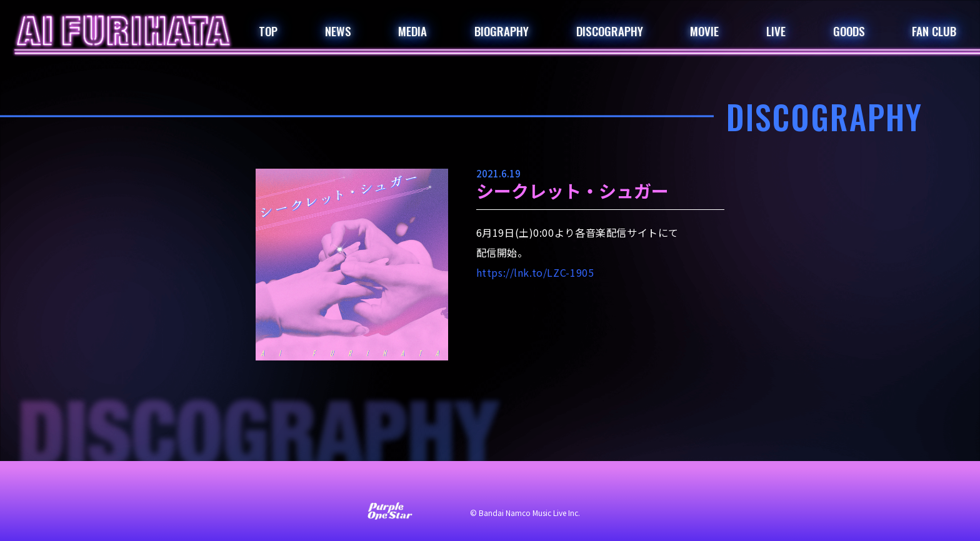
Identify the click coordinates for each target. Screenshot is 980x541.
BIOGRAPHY (502, 31)
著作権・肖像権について (620, 486)
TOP (268, 31)
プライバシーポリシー (509, 486)
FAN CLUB (934, 31)
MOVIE (704, 31)
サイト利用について (406, 486)
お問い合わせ (321, 486)
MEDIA (412, 31)
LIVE (776, 31)
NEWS (338, 31)
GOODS (849, 31)
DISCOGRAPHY (610, 31)
